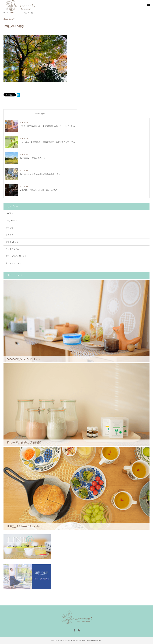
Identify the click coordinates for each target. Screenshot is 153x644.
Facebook (74, 630)
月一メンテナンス (13, 263)
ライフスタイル (12, 249)
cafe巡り (9, 213)
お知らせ (10, 228)
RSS (79, 630)
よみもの (10, 235)
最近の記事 (40, 114)
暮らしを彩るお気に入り (16, 256)
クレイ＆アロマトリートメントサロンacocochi (70, 640)
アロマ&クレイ (12, 242)
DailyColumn (11, 221)
